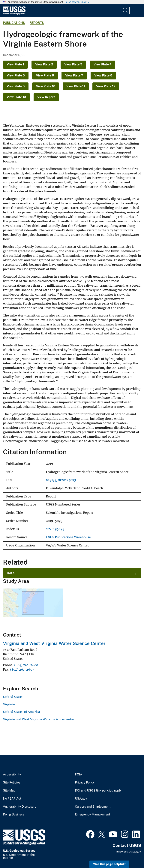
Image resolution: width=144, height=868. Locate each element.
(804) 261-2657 (22, 669)
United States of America (21, 712)
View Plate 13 (16, 97)
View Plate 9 (16, 86)
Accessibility (12, 775)
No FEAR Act (12, 799)
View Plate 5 (16, 75)
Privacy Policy (85, 783)
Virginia (9, 704)
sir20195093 (55, 529)
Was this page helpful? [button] (109, 864)
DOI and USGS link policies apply (98, 791)
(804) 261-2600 (26, 665)
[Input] (105, 10)
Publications (14, 23)
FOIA (79, 775)
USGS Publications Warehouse (68, 537)
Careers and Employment (93, 807)
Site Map (9, 791)
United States (13, 697)
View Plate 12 (106, 86)
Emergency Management (93, 815)
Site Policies (12, 783)
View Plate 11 (76, 86)
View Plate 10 (46, 86)
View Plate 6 (45, 75)
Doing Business (14, 815)
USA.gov (81, 799)
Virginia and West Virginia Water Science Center (54, 643)
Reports (37, 23)
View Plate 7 (74, 75)
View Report (46, 97)
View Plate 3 (73, 64)
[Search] (126, 10)
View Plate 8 (103, 75)
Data (11, 573)
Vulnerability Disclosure (20, 807)
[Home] (14, 14)
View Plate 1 (15, 64)
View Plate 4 (103, 64)
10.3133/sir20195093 (61, 480)
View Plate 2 (44, 64)
